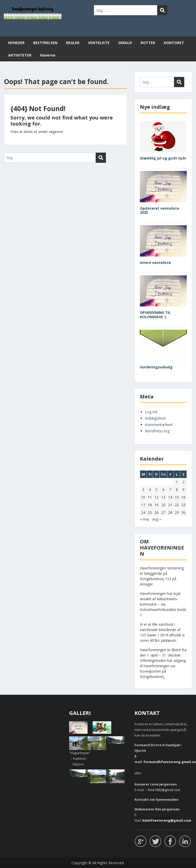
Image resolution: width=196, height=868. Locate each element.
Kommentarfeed (159, 425)
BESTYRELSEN (45, 43)
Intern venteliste (155, 263)
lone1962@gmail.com (164, 790)
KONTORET (174, 43)
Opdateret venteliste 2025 (160, 210)
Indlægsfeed (155, 418)
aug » (157, 519)
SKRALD (125, 43)
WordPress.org (157, 431)
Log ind (151, 412)
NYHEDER (16, 43)
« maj (144, 519)
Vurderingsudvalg (156, 367)
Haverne (48, 55)
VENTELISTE (99, 43)
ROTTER (148, 43)
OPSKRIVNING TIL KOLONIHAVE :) (155, 315)
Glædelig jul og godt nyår (163, 158)
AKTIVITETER (20, 55)
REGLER (73, 43)
